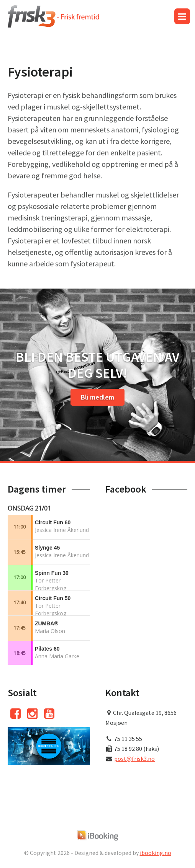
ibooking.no (156, 853)
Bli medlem (97, 397)
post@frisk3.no (134, 759)
